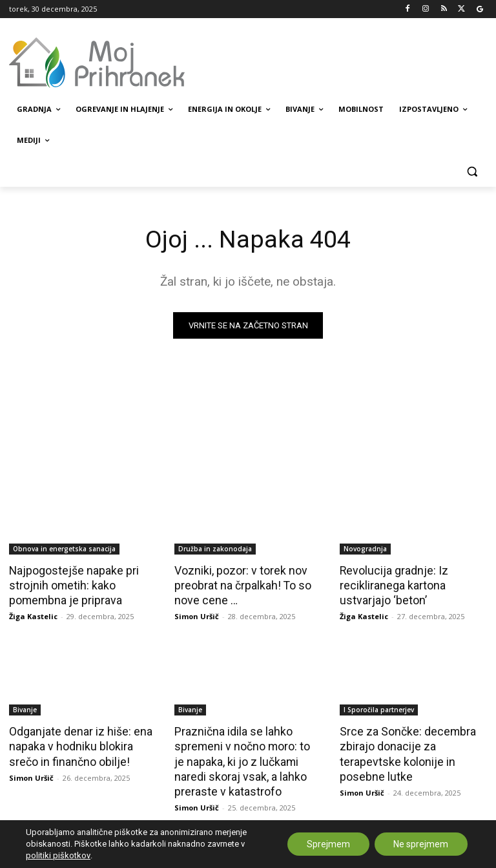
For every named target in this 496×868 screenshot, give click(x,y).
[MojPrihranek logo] (97, 63)
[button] (472, 172)
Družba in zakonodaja (215, 549)
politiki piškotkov (58, 855)
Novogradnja (365, 549)
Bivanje (25, 708)
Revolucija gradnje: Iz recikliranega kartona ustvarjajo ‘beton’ (392, 584)
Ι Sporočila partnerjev (379, 708)
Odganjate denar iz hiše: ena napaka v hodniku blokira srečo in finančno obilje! (78, 743)
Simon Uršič (197, 614)
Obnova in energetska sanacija (64, 549)
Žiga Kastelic (33, 614)
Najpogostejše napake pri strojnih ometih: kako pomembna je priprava (71, 584)
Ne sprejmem (421, 844)
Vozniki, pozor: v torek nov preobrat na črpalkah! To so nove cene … (240, 584)
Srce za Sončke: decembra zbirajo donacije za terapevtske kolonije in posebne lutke (404, 750)
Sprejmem (328, 844)
